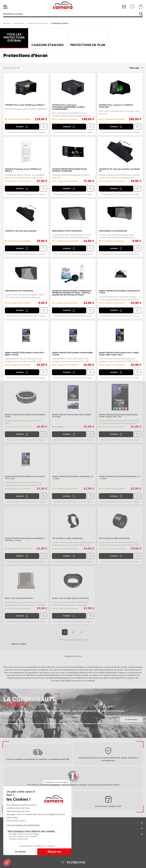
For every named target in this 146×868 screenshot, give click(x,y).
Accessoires (19, 23)
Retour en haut (19, 644)
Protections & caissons (38, 23)
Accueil (7, 23)
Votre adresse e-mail (12, 720)
